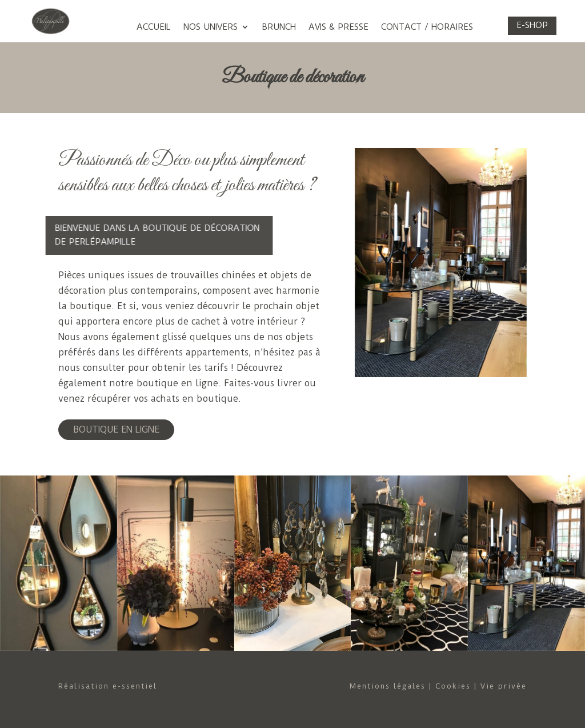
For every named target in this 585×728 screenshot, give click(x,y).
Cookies (453, 686)
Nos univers (211, 27)
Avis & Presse (338, 27)
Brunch (279, 27)
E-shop (532, 25)
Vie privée (504, 686)
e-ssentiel (135, 686)
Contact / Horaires (427, 27)
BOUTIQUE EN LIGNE (116, 429)
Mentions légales (388, 686)
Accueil (154, 27)
